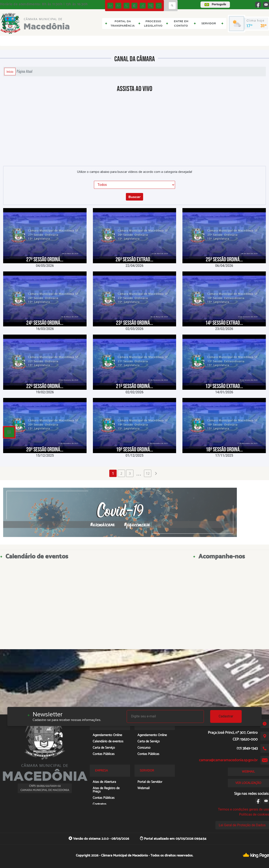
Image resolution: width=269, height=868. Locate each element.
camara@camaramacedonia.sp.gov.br (228, 760)
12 (148, 473)
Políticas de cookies (254, 814)
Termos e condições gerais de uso (243, 809)
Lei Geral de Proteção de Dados (242, 825)
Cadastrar (226, 716)
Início (10, 72)
